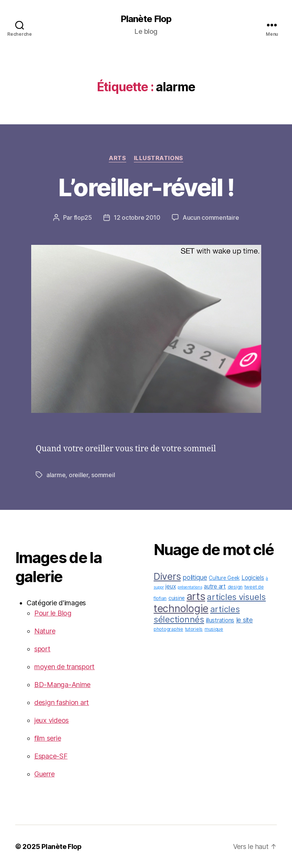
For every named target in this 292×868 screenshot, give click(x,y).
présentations (190, 587)
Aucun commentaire (211, 217)
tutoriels (194, 629)
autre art (215, 586)
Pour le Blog (53, 613)
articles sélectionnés (197, 614)
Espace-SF (51, 756)
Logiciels (253, 578)
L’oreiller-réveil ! (146, 187)
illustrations (159, 158)
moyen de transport (64, 667)
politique (195, 577)
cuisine (177, 598)
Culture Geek (224, 578)
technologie (181, 608)
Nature (45, 631)
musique (214, 629)
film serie (48, 738)
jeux (171, 586)
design (235, 587)
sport (42, 649)
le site (244, 620)
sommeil (103, 475)
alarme (56, 475)
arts (117, 158)
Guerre (44, 774)
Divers (167, 576)
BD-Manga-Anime (62, 685)
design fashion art (62, 702)
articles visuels (236, 597)
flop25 (83, 217)
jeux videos (52, 720)
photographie (168, 629)
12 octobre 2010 (137, 217)
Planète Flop (146, 19)
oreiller (79, 475)
